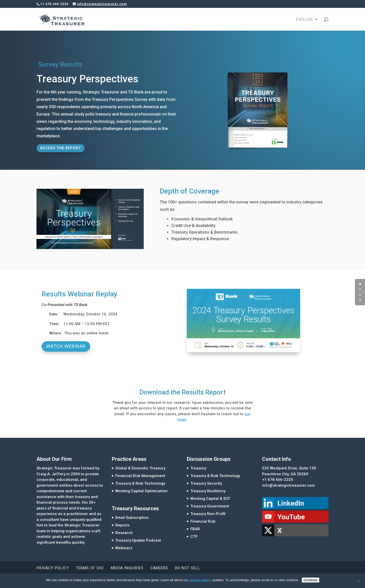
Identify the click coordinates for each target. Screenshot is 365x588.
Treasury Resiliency (208, 491)
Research (124, 533)
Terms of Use (90, 568)
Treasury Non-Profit (208, 514)
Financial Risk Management (140, 476)
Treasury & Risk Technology (140, 483)
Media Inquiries (127, 568)
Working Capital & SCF (210, 499)
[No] (359, 581)
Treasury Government (210, 506)
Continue (310, 580)
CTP (194, 537)
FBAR (195, 529)
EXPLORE (305, 20)
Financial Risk (203, 521)
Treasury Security (206, 483)
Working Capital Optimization (141, 491)
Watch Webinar (66, 346)
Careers (159, 568)
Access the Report (61, 148)
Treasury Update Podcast (138, 540)
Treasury (198, 468)
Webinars (124, 548)
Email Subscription (132, 518)
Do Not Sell (188, 568)
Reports (122, 525)
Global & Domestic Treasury (140, 468)
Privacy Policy (53, 568)
